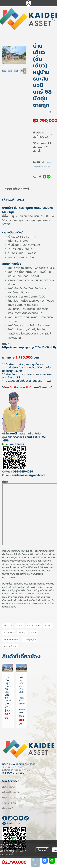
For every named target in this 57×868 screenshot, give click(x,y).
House (48, 162)
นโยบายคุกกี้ (7, 854)
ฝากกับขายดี (9, 787)
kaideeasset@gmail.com (28, 475)
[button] (53, 19)
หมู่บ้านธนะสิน (33, 626)
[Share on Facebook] (44, 177)
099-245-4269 (23, 472)
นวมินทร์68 (9, 633)
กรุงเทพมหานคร (11, 639)
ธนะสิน (20, 626)
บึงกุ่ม (34, 633)
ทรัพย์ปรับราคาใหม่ (12, 792)
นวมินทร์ (48, 626)
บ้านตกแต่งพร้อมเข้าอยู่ (14, 798)
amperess (17, 444)
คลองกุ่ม (22, 633)
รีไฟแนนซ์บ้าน (9, 803)
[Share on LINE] (49, 177)
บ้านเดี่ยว (8, 626)
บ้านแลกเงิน (8, 808)
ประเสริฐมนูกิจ (29, 639)
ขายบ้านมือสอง (10, 646)
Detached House (42, 167)
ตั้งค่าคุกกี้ (42, 850)
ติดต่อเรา (35, 862)
